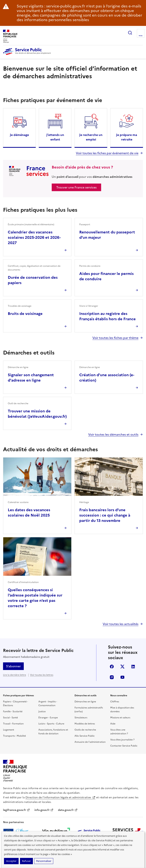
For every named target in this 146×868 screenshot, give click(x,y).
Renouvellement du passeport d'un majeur (107, 235)
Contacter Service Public (124, 746)
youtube (122, 677)
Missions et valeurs (120, 718)
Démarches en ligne (85, 702)
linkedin (133, 667)
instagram (112, 677)
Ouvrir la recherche (130, 33)
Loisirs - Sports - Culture (51, 724)
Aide (113, 724)
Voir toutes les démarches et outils (113, 434)
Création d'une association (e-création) (107, 378)
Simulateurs (81, 718)
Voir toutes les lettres (42, 675)
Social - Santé (10, 718)
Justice (42, 711)
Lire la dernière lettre (15, 675)
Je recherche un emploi (91, 137)
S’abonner (13, 666)
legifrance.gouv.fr (16, 810)
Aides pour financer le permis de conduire (106, 276)
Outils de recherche (85, 730)
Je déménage (19, 135)
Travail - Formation (13, 724)
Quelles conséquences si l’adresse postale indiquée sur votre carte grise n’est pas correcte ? (35, 598)
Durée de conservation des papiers (33, 280)
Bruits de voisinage (25, 314)
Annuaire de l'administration (90, 742)
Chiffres (115, 702)
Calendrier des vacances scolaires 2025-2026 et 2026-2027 (34, 237)
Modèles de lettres (85, 724)
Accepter (11, 861)
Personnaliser (44, 861)
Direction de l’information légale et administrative (60, 797)
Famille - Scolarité (13, 711)
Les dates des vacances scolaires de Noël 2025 (29, 513)
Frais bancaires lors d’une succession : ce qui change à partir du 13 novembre (105, 515)
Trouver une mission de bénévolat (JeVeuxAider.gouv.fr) (37, 414)
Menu (141, 36)
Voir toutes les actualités (121, 624)
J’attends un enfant (55, 137)
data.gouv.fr (68, 810)
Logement (9, 730)
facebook (112, 667)
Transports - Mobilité (14, 736)
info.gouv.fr (44, 810)
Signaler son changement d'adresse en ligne (31, 378)
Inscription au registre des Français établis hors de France (108, 316)
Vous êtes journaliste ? (122, 740)
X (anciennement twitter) (122, 667)
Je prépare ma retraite (127, 137)
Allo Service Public (85, 736)
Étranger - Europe (48, 718)
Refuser (26, 861)
